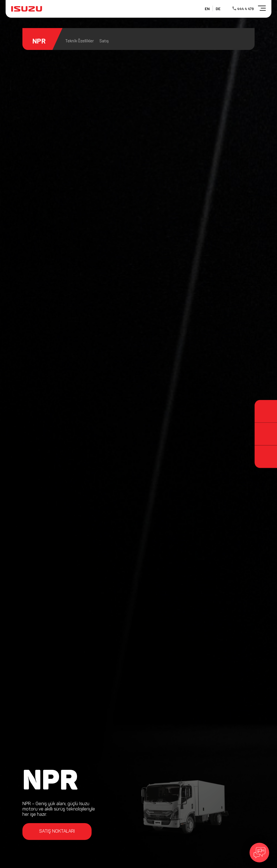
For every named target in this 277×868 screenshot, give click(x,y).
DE (218, 9)
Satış (104, 41)
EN (207, 9)
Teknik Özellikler (80, 41)
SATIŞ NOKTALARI (57, 832)
